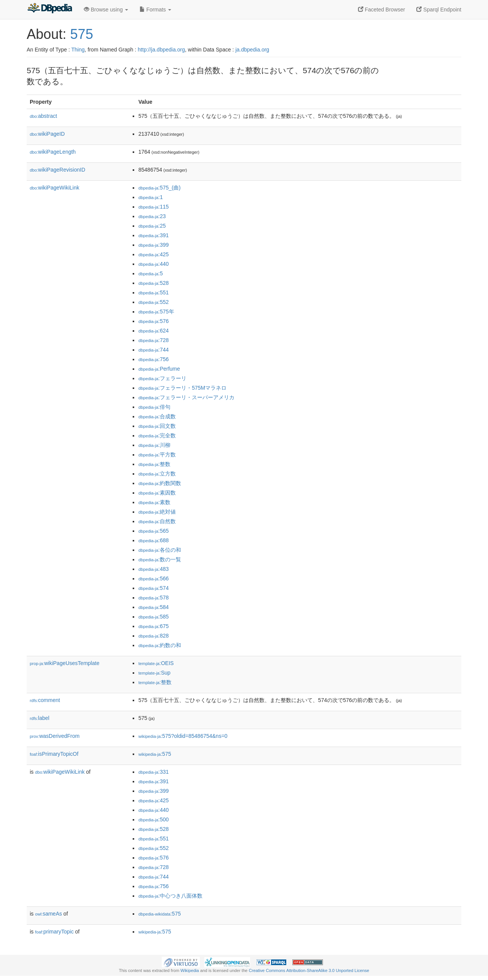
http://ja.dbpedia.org (161, 50)
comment (45, 700)
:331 (154, 772)
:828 (154, 636)
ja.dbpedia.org (252, 50)
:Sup (154, 673)
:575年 (156, 312)
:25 (152, 226)
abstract (43, 116)
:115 (154, 207)
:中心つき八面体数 (170, 896)
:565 (154, 531)
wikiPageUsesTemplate (65, 663)
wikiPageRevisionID (58, 170)
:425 (154, 254)
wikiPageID (47, 134)
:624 (154, 331)
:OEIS (156, 663)
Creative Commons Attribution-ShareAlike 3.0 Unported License (309, 970)
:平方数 (157, 455)
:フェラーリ (162, 378)
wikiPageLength (53, 152)
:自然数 (157, 521)
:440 (154, 264)
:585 (154, 617)
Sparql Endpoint (439, 10)
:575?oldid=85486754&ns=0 (183, 736)
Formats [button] (155, 10)
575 (82, 34)
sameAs (48, 914)
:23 (152, 216)
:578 (154, 598)
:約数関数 (160, 483)
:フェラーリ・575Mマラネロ (182, 388)
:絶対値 (157, 512)
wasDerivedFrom (55, 736)
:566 (154, 578)
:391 (154, 235)
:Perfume (159, 369)
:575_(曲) (160, 188)
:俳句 (154, 407)
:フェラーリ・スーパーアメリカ (186, 397)
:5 (151, 273)
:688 (154, 540)
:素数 (154, 502)
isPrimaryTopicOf (54, 754)
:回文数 (157, 426)
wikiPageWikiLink (55, 188)
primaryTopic (54, 932)
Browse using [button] (106, 10)
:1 (151, 197)
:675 (154, 626)
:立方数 (157, 474)
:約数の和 (160, 645)
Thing (78, 50)
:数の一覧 (160, 559)
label (39, 718)
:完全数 (157, 435)
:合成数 (157, 416)
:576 (154, 321)
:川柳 (154, 445)
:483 (154, 569)
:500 (154, 819)
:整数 (154, 464)
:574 (154, 588)
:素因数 (157, 493)
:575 (155, 754)
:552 (154, 302)
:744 (154, 350)
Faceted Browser (382, 10)
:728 (154, 340)
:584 (154, 607)
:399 (154, 245)
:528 (154, 283)
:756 (154, 359)
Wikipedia (190, 970)
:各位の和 (160, 550)
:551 (154, 292)
